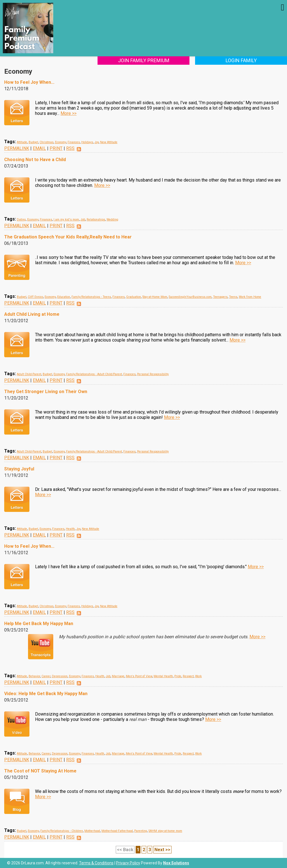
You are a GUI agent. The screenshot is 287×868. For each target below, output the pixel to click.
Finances (74, 142)
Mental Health (163, 676)
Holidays (87, 142)
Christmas (47, 142)
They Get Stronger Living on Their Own (46, 392)
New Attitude (109, 142)
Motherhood (92, 831)
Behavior (34, 676)
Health (70, 529)
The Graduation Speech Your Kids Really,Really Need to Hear (68, 237)
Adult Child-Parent (29, 374)
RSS (70, 148)
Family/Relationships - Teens (91, 297)
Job (83, 220)
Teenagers (220, 297)
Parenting (141, 831)
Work (198, 676)
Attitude (22, 142)
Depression (60, 676)
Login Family (241, 60)
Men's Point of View (139, 676)
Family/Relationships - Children (62, 831)
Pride (178, 676)
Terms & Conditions (96, 863)
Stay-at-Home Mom (155, 297)
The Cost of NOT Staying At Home (40, 771)
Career (46, 676)
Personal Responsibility (153, 374)
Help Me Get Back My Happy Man (39, 624)
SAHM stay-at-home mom (165, 831)
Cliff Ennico (35, 297)
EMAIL (39, 148)
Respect (188, 676)
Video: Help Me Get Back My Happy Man (46, 694)
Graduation (134, 297)
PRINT (56, 148)
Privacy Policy (128, 863)
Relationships (96, 220)
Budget (33, 142)
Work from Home (250, 297)
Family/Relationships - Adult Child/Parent (94, 374)
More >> (69, 113)
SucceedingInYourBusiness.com (190, 297)
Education (64, 297)
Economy (61, 142)
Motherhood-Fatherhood (117, 831)
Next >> (162, 850)
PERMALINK (17, 148)
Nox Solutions (176, 863)
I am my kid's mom (66, 220)
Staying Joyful (19, 469)
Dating (21, 220)
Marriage (118, 676)
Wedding (112, 220)
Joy (97, 142)
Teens (233, 297)
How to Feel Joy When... (29, 82)
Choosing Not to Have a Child (35, 160)
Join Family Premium (144, 60)
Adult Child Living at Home (32, 314)
